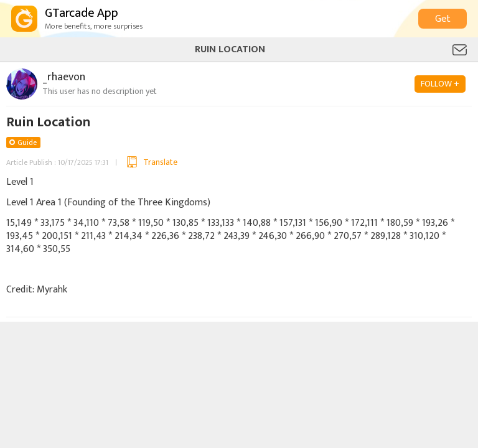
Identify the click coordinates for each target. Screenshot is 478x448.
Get (443, 19)
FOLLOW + (440, 84)
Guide (27, 142)
